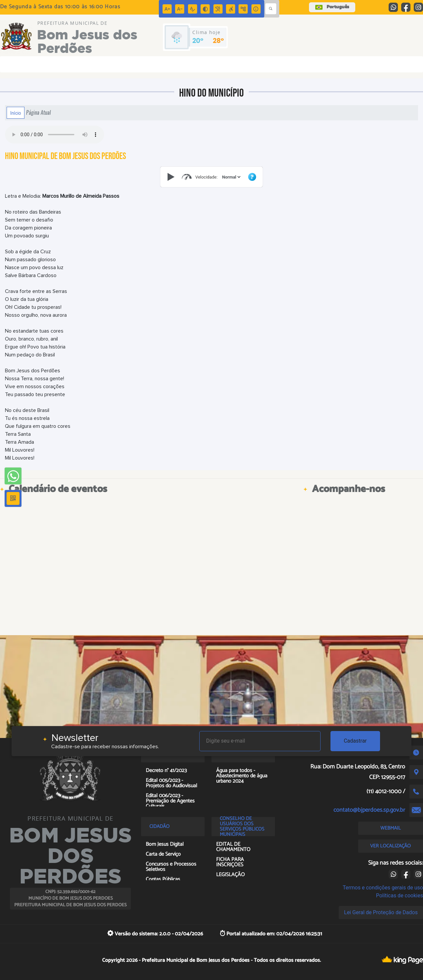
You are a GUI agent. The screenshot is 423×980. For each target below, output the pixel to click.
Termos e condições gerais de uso (383, 888)
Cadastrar (355, 741)
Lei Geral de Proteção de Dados (381, 912)
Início (16, 113)
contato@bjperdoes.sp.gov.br (369, 810)
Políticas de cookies (400, 896)
